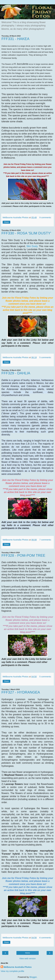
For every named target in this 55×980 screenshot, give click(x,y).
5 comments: (45, 357)
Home (27, 953)
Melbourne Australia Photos (18, 967)
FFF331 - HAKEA (15, 39)
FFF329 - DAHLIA (16, 373)
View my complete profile (12, 971)
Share (6, 222)
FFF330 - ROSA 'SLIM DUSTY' (26, 233)
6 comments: (45, 938)
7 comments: (45, 540)
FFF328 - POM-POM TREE (23, 555)
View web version (28, 959)
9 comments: (45, 217)
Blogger (33, 977)
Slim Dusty (32, 246)
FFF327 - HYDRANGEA (21, 692)
